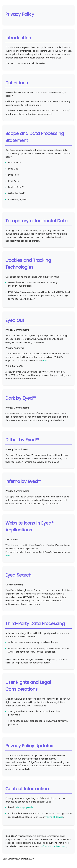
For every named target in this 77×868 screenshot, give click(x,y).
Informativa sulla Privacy (54, 846)
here (45, 360)
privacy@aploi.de (24, 807)
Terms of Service (54, 817)
